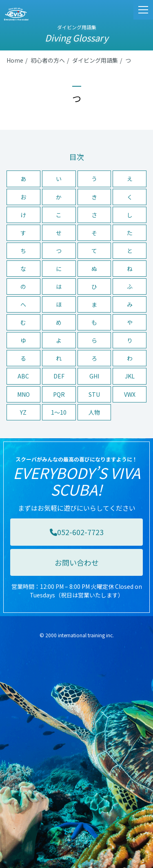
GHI (94, 376)
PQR (59, 394)
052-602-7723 (77, 532)
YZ (23, 412)
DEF (59, 376)
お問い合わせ (77, 562)
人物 (94, 412)
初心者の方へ (48, 60)
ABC (23, 376)
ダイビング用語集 (95, 60)
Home (15, 60)
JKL (130, 376)
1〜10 (59, 412)
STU (94, 394)
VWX (130, 394)
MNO (23, 394)
